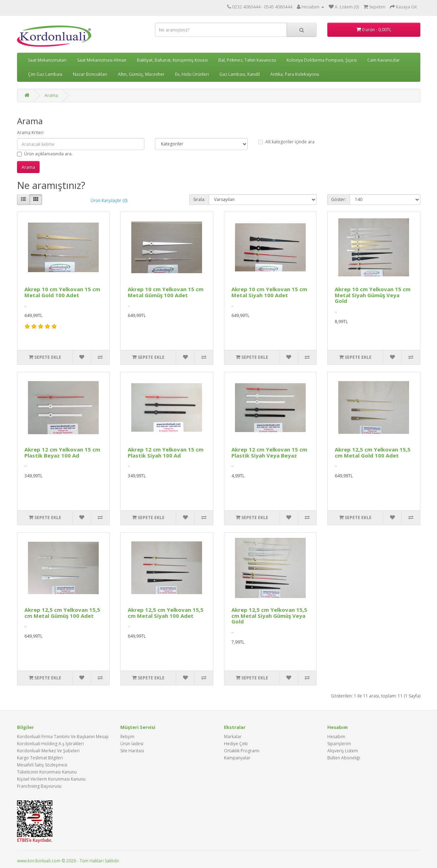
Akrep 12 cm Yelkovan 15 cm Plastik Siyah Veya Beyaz (269, 452)
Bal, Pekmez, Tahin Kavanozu (247, 60)
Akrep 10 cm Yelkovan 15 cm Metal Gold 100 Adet (62, 292)
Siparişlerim (339, 744)
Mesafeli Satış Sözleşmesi (42, 765)
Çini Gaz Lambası (45, 74)
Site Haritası (132, 751)
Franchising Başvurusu (39, 786)
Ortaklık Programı (242, 751)
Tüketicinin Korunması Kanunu (47, 772)
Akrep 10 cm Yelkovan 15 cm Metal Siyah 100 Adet (269, 292)
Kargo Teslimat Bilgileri (40, 758)
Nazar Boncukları (90, 74)
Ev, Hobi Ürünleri (192, 74)
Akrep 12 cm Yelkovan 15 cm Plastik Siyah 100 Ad (166, 452)
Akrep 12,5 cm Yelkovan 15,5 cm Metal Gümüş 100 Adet (62, 613)
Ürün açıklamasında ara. (45, 154)
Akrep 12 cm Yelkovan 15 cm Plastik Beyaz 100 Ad (62, 452)
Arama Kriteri (30, 133)
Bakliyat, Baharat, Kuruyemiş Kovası (172, 60)
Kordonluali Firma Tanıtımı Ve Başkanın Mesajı (63, 737)
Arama (51, 95)
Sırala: (199, 199)
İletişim (127, 737)
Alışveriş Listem (343, 751)
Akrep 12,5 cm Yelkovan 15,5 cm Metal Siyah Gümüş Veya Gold (269, 616)
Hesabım (336, 737)
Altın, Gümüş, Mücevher (141, 74)
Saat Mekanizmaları (47, 60)
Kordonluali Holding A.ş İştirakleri (50, 744)
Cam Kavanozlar (384, 60)
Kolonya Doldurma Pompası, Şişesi (322, 60)
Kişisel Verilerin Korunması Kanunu (51, 779)
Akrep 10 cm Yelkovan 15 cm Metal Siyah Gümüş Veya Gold (373, 295)
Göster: (339, 199)
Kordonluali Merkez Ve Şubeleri (48, 751)
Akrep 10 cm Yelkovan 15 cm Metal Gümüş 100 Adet (166, 292)
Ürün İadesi (132, 744)
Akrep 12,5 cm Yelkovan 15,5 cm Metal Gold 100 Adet (373, 452)
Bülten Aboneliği (344, 758)
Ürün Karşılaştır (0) (109, 200)
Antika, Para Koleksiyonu (295, 74)
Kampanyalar (237, 758)
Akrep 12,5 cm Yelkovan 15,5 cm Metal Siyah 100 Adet (166, 613)
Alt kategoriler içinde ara (286, 142)
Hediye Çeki (236, 744)
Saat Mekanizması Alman (102, 60)
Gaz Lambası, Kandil (240, 74)
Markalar (233, 737)
